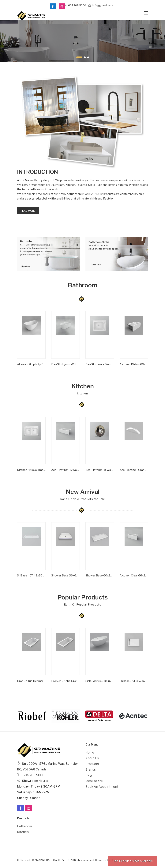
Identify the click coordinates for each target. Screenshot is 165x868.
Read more (28, 211)
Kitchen (23, 832)
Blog (89, 775)
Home (90, 752)
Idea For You (94, 781)
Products (92, 764)
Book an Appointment (102, 787)
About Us (92, 758)
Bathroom (24, 826)
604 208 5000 (75, 5)
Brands (91, 770)
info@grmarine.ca (101, 5)
